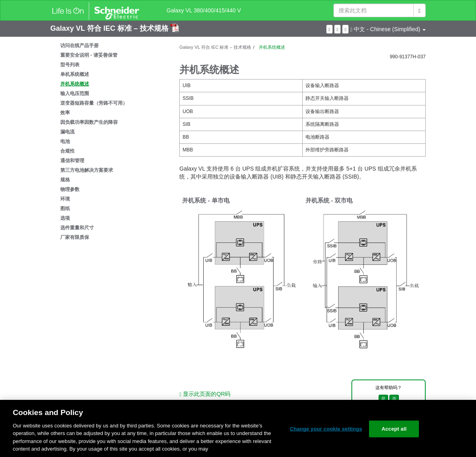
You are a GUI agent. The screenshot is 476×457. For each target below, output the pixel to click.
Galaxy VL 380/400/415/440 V (204, 10)
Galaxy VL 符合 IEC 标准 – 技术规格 (110, 28)
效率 (65, 113)
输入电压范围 (75, 93)
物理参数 (70, 189)
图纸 (65, 209)
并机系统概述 (75, 84)
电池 (65, 141)
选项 (65, 218)
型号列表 (70, 65)
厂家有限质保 (75, 237)
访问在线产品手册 (79, 46)
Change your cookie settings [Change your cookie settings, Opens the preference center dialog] (326, 429)
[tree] (109, 141)
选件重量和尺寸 (77, 228)
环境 (65, 199)
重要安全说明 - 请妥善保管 (89, 55)
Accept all (394, 429)
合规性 (67, 151)
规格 (65, 180)
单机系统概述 (75, 74)
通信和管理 (72, 161)
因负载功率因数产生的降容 (89, 122)
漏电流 (67, 132)
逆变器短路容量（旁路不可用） (94, 103)
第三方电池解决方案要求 (87, 170)
